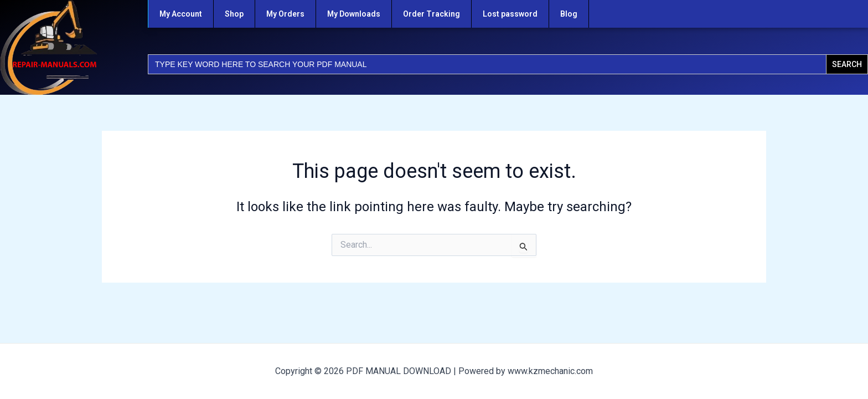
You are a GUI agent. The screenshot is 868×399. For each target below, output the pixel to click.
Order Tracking (432, 14)
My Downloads (354, 14)
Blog (569, 14)
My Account (181, 14)
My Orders (285, 14)
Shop (234, 14)
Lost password (510, 14)
